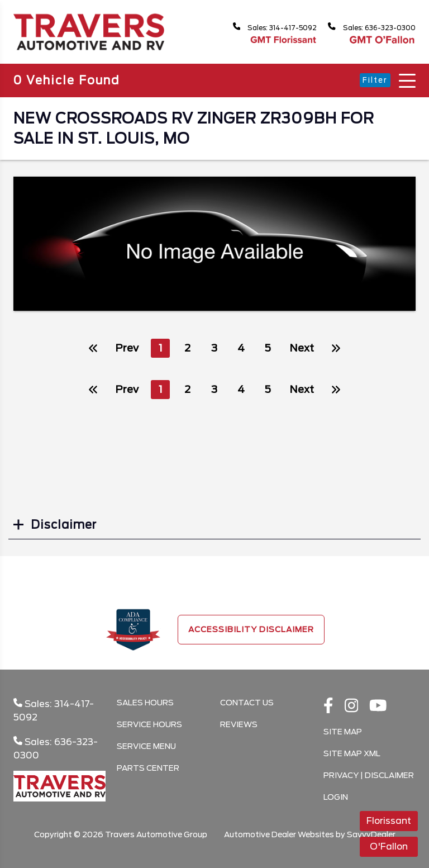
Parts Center (148, 768)
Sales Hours (145, 703)
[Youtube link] (378, 706)
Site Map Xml (352, 753)
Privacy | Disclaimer (369, 775)
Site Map (343, 732)
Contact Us (247, 703)
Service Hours (149, 724)
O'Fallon (389, 846)
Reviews (239, 724)
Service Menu (146, 746)
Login (336, 797)
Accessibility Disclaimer (251, 629)
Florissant (389, 821)
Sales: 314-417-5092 (258, 27)
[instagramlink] (352, 706)
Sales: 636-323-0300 (366, 27)
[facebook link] (328, 706)
